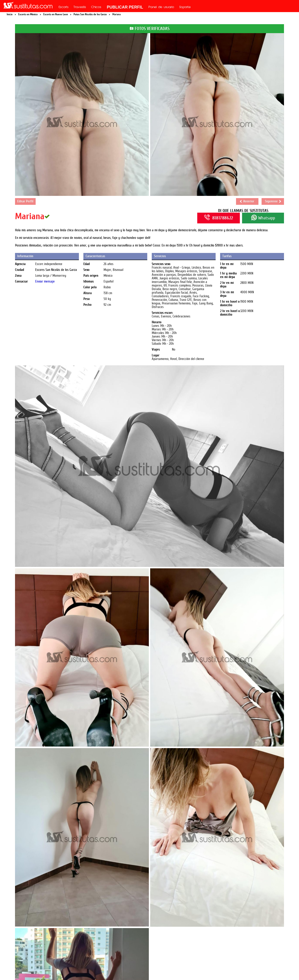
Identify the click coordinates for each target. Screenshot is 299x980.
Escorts (64, 7)
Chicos (96, 7)
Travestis (80, 7)
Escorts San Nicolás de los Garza (56, 270)
